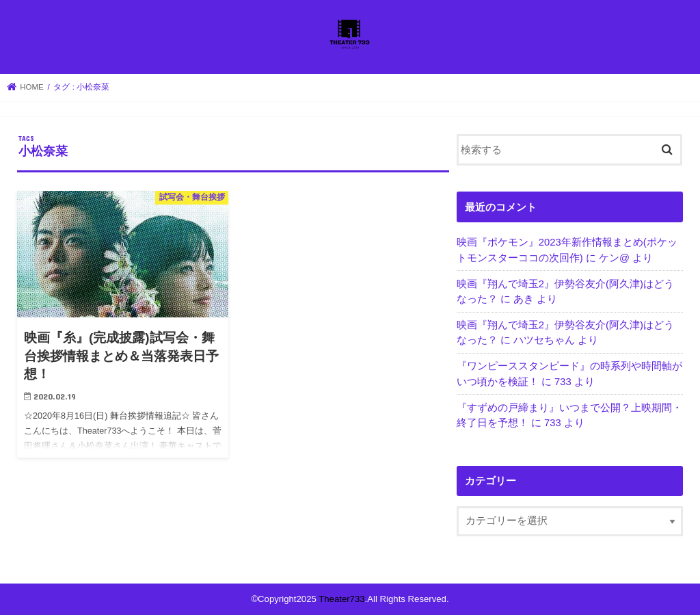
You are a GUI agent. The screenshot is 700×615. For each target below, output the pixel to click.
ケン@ (614, 258)
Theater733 (341, 599)
